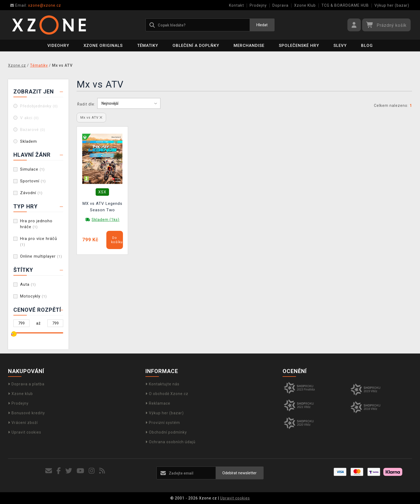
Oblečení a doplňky (196, 46)
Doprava (280, 5)
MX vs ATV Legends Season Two (102, 207)
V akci (29, 118)
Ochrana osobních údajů (170, 442)
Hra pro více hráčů (39, 241)
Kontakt (237, 5)
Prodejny (258, 5)
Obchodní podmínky (166, 432)
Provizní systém (163, 423)
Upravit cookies (25, 432)
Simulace (32, 169)
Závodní (31, 193)
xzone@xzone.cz (36, 5)
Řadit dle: (86, 104)
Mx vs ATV (91, 117)
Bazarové (33, 130)
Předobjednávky (39, 106)
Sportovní (33, 181)
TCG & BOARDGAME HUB (345, 5)
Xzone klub (20, 394)
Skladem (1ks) (106, 220)
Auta (28, 284)
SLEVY (340, 46)
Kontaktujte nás (162, 384)
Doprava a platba (26, 384)
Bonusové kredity (27, 413)
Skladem (29, 141)
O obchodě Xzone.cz (167, 394)
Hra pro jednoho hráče (36, 224)
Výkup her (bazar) (392, 5)
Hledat (262, 25)
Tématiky (148, 46)
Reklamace (158, 403)
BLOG (367, 46)
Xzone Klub (305, 5)
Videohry (58, 46)
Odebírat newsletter (239, 473)
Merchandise (249, 46)
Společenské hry (299, 46)
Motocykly (33, 296)
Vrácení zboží (23, 423)
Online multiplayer (41, 256)
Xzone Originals (103, 46)
